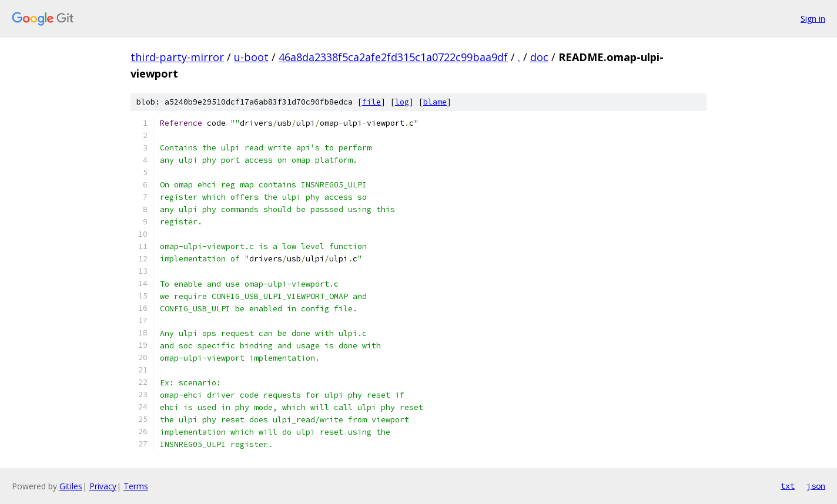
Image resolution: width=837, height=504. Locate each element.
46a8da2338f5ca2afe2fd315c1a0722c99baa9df (393, 57)
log (402, 102)
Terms (136, 486)
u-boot (251, 57)
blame (435, 102)
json (816, 486)
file (371, 102)
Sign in (813, 19)
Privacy (103, 486)
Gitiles (71, 486)
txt (788, 486)
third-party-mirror (177, 57)
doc (539, 57)
